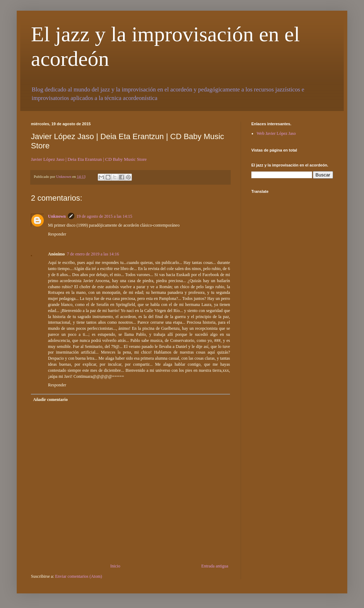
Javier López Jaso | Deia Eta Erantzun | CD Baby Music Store (89, 159)
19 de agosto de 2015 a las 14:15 (104, 216)
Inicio (115, 566)
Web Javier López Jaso (276, 133)
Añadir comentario (50, 400)
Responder (57, 234)
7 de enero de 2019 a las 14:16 (93, 254)
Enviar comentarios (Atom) (79, 576)
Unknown (57, 216)
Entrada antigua (215, 566)
